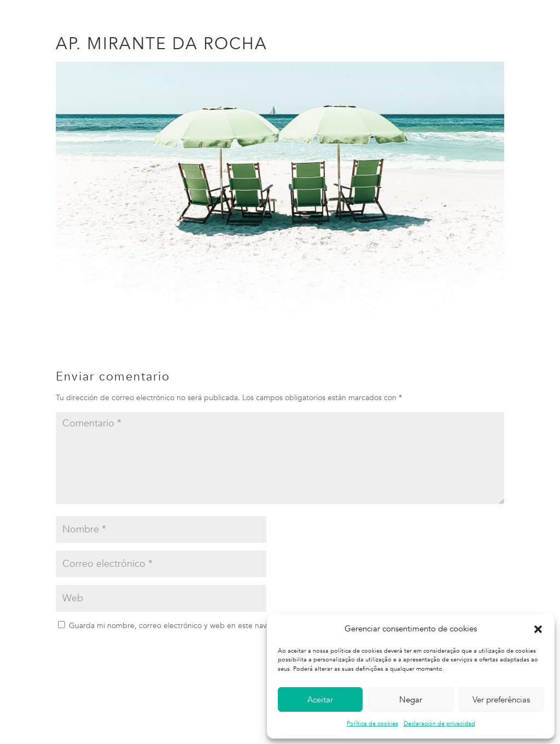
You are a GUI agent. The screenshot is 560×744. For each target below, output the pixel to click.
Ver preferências (501, 700)
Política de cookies (372, 724)
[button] (538, 629)
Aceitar (320, 700)
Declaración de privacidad (439, 724)
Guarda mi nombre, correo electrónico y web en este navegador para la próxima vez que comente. (240, 626)
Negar (411, 700)
